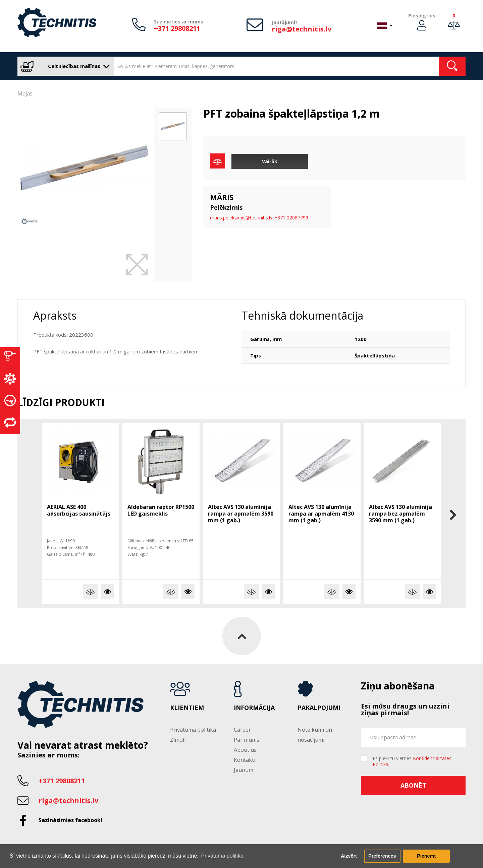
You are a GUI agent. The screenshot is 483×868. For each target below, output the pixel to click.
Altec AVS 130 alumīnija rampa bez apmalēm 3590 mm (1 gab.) (400, 514)
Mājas (25, 93)
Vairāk (270, 161)
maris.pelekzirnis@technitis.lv (241, 218)
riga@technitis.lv (302, 29)
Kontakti (245, 760)
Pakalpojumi (319, 708)
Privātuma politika (193, 730)
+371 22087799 (291, 218)
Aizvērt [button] (349, 856)
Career (242, 730)
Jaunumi (244, 770)
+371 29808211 (177, 28)
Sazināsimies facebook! (70, 820)
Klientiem (187, 708)
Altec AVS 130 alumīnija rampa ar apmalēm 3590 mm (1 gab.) (241, 514)
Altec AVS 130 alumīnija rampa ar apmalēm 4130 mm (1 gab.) (321, 514)
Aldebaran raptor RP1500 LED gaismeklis (161, 510)
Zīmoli (178, 740)
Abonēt (413, 785)
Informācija (254, 708)
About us (245, 750)
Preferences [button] (382, 856)
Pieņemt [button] (426, 856)
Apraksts (55, 315)
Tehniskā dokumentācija (302, 315)
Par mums (247, 740)
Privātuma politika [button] (222, 856)
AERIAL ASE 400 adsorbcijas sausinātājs (79, 510)
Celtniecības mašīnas (64, 66)
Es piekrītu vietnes (412, 761)
